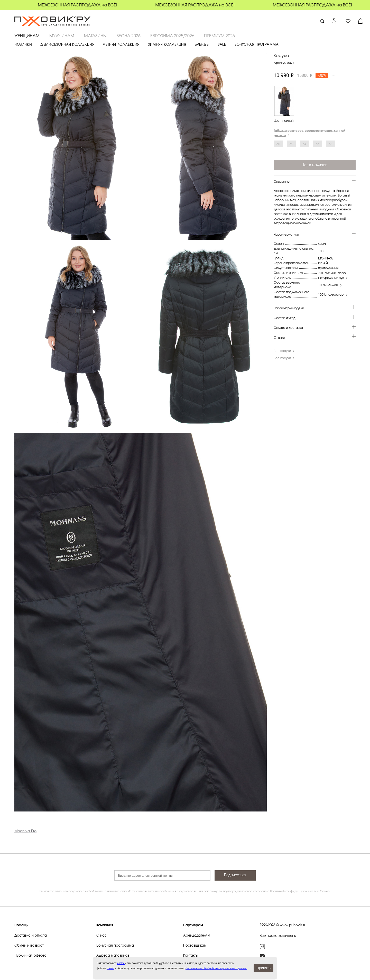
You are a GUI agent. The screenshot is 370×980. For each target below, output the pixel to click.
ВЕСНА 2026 (128, 36)
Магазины (95, 36)
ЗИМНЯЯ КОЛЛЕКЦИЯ (167, 45)
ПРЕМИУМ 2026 (219, 36)
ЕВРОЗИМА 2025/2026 (172, 36)
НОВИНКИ (23, 45)
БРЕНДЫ (202, 45)
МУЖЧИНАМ (62, 36)
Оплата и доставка (288, 328)
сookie (121, 963)
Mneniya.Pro (25, 831)
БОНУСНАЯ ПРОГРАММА (257, 45)
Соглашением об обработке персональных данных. (216, 968)
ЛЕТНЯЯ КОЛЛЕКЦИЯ (121, 45)
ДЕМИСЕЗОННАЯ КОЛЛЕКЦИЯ (67, 45)
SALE (222, 45)
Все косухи (285, 351)
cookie (110, 968)
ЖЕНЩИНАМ (27, 36)
